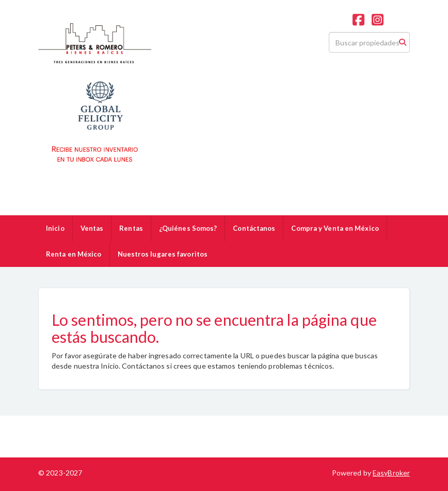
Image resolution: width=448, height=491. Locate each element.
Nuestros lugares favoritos (163, 254)
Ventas (92, 228)
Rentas (131, 228)
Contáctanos (254, 228)
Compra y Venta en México (335, 228)
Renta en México (74, 254)
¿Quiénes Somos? (188, 228)
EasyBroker (391, 473)
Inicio (55, 228)
